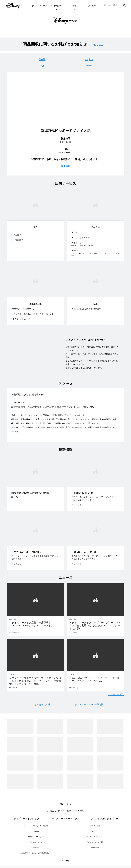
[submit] (125, 5)
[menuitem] (39, 6)
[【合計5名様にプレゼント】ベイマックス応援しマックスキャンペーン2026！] (96, 678)
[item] (57, 6)
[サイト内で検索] (112, 5)
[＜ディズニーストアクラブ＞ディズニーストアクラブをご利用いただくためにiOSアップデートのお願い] (96, 624)
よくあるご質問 (42, 703)
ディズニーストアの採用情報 (89, 703)
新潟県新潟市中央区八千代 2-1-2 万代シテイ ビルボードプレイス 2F (46, 406)
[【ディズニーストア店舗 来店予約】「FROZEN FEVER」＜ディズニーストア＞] (36, 623)
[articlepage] (36, 598)
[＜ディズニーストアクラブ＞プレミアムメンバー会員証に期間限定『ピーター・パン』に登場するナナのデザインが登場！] (36, 680)
